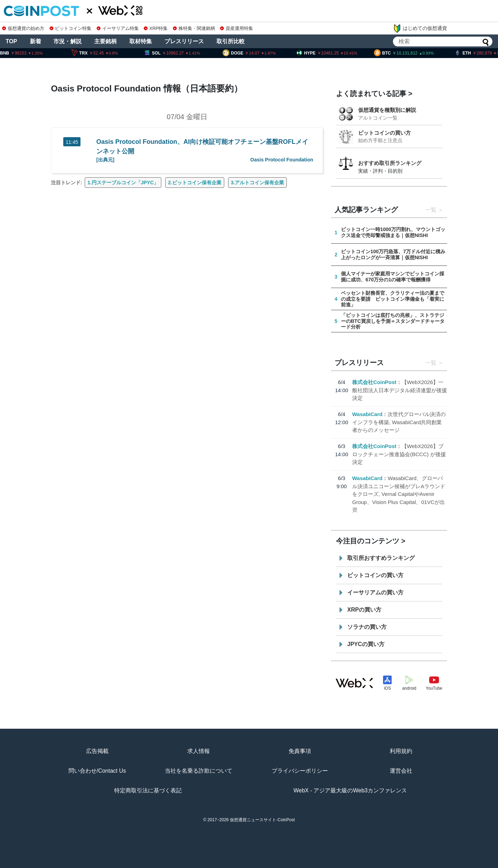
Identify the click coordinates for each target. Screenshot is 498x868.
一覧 (431, 210)
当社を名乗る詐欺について (199, 771)
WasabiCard (367, 414)
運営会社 (401, 771)
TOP (11, 41)
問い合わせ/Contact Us (97, 771)
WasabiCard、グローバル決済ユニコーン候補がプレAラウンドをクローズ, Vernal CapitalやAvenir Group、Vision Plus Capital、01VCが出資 (399, 494)
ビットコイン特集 (71, 28)
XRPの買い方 (364, 610)
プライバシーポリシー (300, 771)
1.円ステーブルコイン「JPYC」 (123, 183)
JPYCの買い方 (366, 644)
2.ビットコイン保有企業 (195, 183)
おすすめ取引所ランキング (390, 163)
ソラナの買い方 (367, 627)
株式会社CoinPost (374, 382)
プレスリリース (184, 41)
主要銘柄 (105, 41)
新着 (35, 41)
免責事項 (300, 751)
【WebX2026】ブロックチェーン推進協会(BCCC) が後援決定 (399, 454)
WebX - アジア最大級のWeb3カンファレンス (350, 790)
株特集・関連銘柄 (194, 28)
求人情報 (199, 751)
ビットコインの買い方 (384, 133)
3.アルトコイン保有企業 (258, 183)
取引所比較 (231, 41)
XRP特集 (156, 28)
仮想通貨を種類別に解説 (387, 110)
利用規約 (401, 751)
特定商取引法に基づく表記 (148, 790)
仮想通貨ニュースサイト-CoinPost (262, 820)
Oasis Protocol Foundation (282, 160)
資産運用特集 (237, 28)
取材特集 (141, 41)
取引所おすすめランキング (381, 558)
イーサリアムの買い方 (375, 592)
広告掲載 (97, 751)
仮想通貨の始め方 (23, 28)
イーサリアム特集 (118, 28)
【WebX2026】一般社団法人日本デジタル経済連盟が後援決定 (400, 390)
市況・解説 (67, 41)
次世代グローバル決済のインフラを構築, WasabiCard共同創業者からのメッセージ (399, 422)
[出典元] (105, 160)
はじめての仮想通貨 (420, 28)
